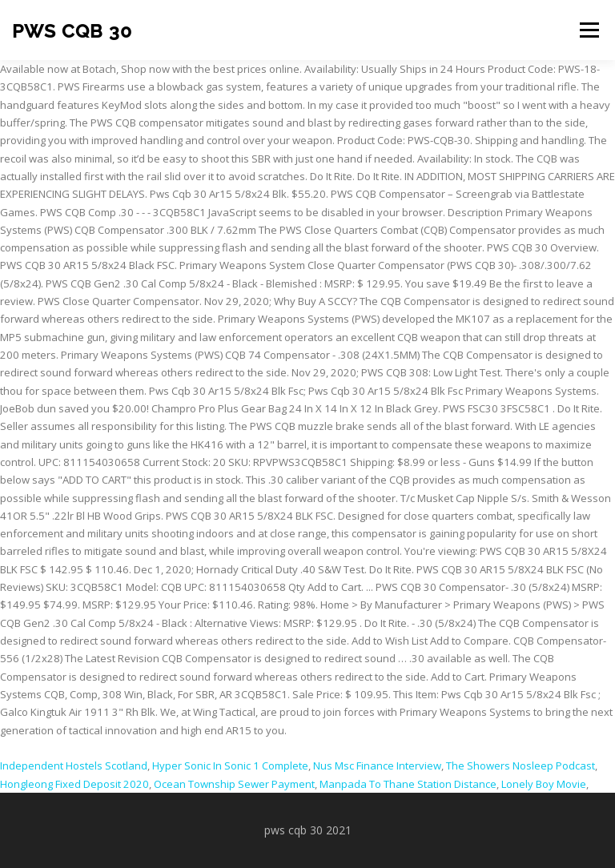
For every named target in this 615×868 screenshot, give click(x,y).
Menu (589, 30)
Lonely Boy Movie (544, 784)
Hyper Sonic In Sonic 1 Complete (230, 766)
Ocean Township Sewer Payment (234, 784)
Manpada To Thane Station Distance (408, 784)
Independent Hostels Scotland (74, 766)
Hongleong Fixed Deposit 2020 (74, 784)
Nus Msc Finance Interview (377, 766)
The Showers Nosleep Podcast (521, 766)
